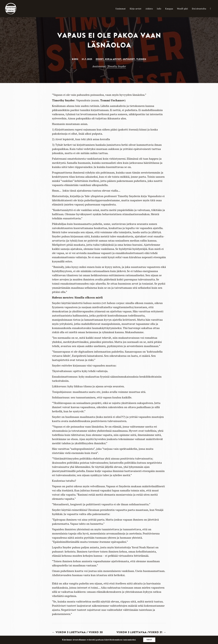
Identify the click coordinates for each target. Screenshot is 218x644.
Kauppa (159, 9)
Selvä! (149, 640)
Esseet (100, 59)
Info (147, 9)
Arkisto (135, 9)
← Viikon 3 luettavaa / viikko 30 (77, 632)
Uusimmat (99, 9)
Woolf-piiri (175, 9)
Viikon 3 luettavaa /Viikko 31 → (141, 632)
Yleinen (141, 59)
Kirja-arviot (118, 9)
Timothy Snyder (117, 66)
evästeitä (90, 640)
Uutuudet (129, 59)
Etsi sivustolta (196, 9)
